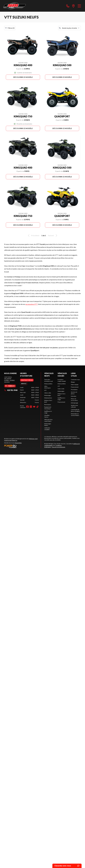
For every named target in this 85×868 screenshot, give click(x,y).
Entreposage (74, 403)
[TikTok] (37, 407)
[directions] (73, 6)
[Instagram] (31, 407)
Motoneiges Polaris (48, 425)
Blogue (73, 382)
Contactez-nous (75, 380)
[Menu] (79, 6)
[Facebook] (27, 407)
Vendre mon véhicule (74, 406)
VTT (45, 390)
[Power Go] (22, 446)
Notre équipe (75, 385)
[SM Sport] (15, 6)
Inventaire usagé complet (62, 380)
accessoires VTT (32, 304)
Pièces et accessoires (74, 400)
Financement (61, 402)
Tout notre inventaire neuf (49, 380)
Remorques (48, 405)
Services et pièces (74, 393)
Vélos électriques (47, 387)
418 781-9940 (11, 390)
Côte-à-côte (48, 393)
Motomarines (48, 398)
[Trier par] (69, 28)
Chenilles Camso (47, 416)
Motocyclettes (48, 384)
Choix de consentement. (58, 447)
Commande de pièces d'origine (75, 410)
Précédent (33, 236)
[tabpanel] (29, 395)
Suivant (53, 236)
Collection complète (47, 429)
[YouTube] (34, 407)
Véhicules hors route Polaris (48, 420)
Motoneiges (48, 395)
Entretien (74, 396)
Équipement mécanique (48, 408)
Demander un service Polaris (75, 415)
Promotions (74, 390)
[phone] (68, 6)
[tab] (27, 380)
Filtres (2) (10, 28)
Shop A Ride (18, 443)
